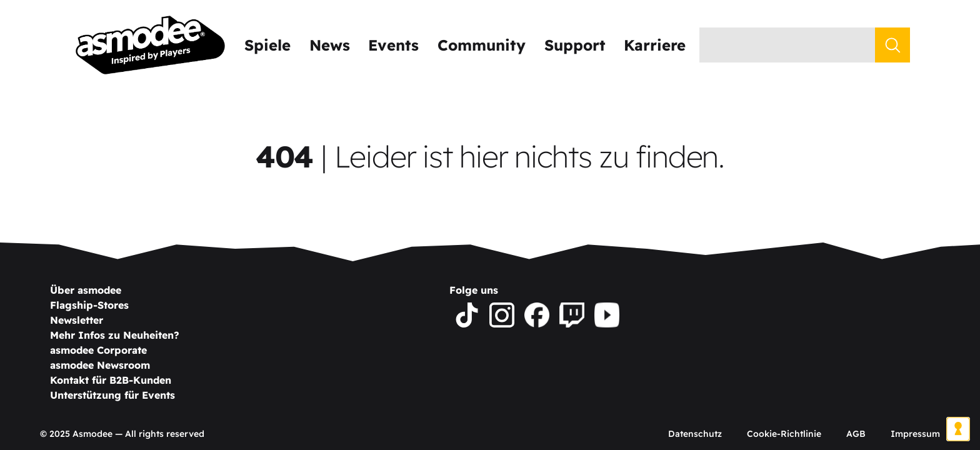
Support (575, 45)
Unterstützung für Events (112, 395)
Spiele (267, 45)
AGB (856, 434)
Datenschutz (695, 434)
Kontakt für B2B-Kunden (111, 380)
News (330, 45)
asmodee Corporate (98, 350)
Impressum (915, 434)
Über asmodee (86, 290)
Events (393, 45)
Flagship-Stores (89, 305)
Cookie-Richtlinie (784, 434)
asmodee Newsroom (100, 365)
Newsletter (77, 320)
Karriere (655, 45)
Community (482, 45)
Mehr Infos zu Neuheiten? (115, 335)
